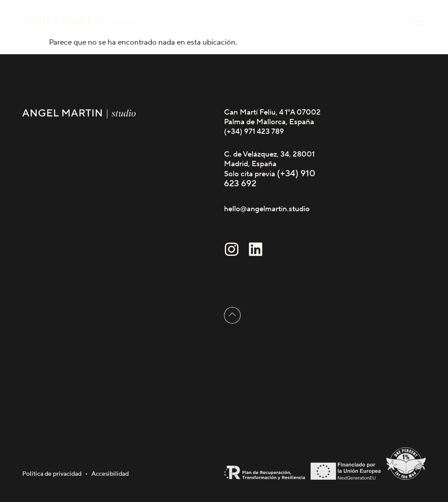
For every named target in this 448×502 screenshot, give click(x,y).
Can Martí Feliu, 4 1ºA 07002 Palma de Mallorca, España (272, 117)
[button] (418, 21)
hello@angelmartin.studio (267, 209)
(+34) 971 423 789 (254, 132)
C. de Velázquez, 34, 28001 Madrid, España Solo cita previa (269, 164)
